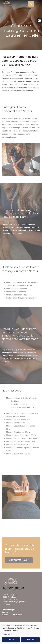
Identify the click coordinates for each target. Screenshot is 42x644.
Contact (7, 604)
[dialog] (21, 633)
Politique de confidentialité (12, 614)
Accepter (30, 640)
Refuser (11, 640)
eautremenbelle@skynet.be (14, 602)
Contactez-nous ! (19, 560)
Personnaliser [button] (6, 634)
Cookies (5, 612)
